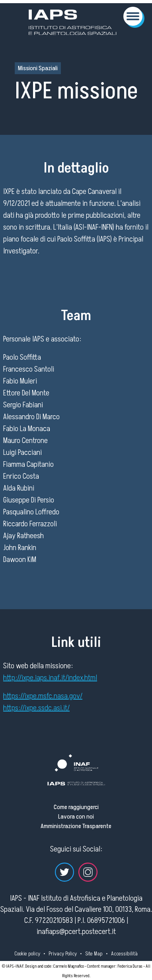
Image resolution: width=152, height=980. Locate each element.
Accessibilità (124, 954)
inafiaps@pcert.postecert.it (76, 932)
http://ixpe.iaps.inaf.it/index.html (50, 678)
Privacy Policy (63, 954)
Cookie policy (27, 954)
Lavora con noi (76, 817)
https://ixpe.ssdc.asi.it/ (36, 708)
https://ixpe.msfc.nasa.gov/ (43, 696)
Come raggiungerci (76, 807)
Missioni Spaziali (38, 68)
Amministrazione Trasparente (76, 826)
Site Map (94, 954)
